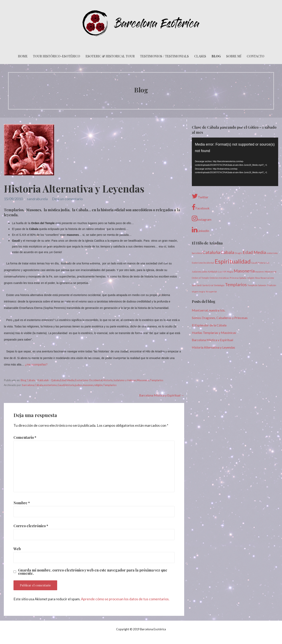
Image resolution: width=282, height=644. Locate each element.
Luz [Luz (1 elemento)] (220, 272)
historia (70, 385)
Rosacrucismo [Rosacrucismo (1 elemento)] (267, 278)
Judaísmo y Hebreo (125, 380)
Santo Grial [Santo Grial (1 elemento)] (208, 285)
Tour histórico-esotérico (57, 56)
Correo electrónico (31, 526)
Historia (108, 380)
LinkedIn (200, 230)
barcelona (28, 385)
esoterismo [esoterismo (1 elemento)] (272, 253)
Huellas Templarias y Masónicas (214, 333)
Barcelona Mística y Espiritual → (162, 395)
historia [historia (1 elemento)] (262, 263)
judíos (79, 385)
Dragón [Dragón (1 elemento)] (238, 253)
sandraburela (37, 199)
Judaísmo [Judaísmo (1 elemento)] (196, 272)
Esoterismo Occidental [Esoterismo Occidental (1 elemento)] (203, 263)
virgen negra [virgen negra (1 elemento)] (198, 291)
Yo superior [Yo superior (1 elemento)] (211, 291)
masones (88, 385)
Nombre (22, 503)
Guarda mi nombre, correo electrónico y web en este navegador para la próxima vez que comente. (93, 572)
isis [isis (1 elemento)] (268, 263)
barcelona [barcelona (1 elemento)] (197, 253)
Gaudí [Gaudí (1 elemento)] (254, 263)
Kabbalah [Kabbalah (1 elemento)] (213, 272)
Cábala (39, 385)
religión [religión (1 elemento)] (251, 278)
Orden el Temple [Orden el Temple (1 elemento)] (200, 278)
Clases (200, 56)
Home (23, 56)
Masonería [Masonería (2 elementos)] (244, 271)
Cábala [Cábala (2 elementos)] (227, 252)
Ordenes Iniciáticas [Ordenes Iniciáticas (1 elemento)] (219, 278)
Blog (216, 56)
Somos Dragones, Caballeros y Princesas (220, 318)
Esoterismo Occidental (89, 380)
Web (17, 549)
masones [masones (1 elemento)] (260, 272)
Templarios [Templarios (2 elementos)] (236, 284)
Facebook (201, 207)
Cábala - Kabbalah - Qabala (43, 380)
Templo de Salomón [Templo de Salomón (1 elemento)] (257, 285)
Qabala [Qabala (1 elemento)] (243, 278)
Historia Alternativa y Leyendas (213, 347)
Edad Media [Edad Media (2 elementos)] (254, 252)
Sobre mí (234, 56)
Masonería (143, 380)
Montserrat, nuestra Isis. (209, 310)
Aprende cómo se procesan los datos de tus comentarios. (125, 599)
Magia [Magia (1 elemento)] (230, 272)
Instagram (202, 218)
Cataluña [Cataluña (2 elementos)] (211, 252)
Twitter (200, 196)
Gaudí (61, 385)
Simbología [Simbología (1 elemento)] (219, 285)
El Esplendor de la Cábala (209, 325)
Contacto (256, 56)
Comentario (25, 437)
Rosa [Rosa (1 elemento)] (258, 278)
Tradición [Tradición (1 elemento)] (272, 285)
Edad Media (67, 380)
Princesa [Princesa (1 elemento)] (234, 278)
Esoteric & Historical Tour (110, 56)
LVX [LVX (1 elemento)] (224, 272)
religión (98, 385)
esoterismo (50, 385)
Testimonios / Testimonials (164, 56)
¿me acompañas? (36, 364)
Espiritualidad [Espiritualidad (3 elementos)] (233, 261)
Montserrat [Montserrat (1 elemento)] (271, 272)
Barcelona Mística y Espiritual (212, 340)
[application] (235, 162)
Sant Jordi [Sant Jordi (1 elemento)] (197, 285)
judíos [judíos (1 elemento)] (205, 272)
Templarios (156, 380)
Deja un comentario (67, 199)
